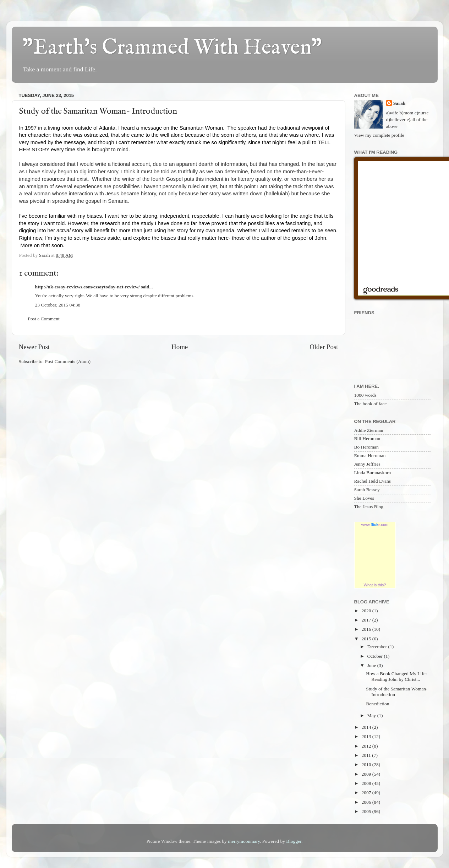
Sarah (399, 103)
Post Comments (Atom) (68, 361)
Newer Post (34, 347)
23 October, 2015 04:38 (58, 305)
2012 (367, 746)
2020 (367, 611)
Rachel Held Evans (373, 481)
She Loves (364, 498)
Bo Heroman (366, 447)
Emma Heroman (370, 455)
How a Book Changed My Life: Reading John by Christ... (396, 676)
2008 (367, 783)
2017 (367, 620)
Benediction (377, 704)
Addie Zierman (369, 430)
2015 (367, 639)
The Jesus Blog (369, 507)
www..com (375, 525)
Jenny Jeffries (367, 464)
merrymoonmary (244, 841)
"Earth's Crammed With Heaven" (172, 48)
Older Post (324, 347)
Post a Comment (44, 319)
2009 (367, 774)
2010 (367, 764)
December (378, 647)
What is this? (375, 585)
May (372, 715)
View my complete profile (379, 135)
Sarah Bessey (367, 490)
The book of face (371, 404)
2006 (367, 802)
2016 (367, 629)
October (376, 656)
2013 (367, 736)
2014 (367, 727)
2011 (367, 755)
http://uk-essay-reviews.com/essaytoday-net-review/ (87, 287)
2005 (367, 811)
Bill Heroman (367, 438)
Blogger (294, 841)
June (372, 665)
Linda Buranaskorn (373, 473)
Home (180, 347)
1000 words (365, 395)
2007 (367, 793)
